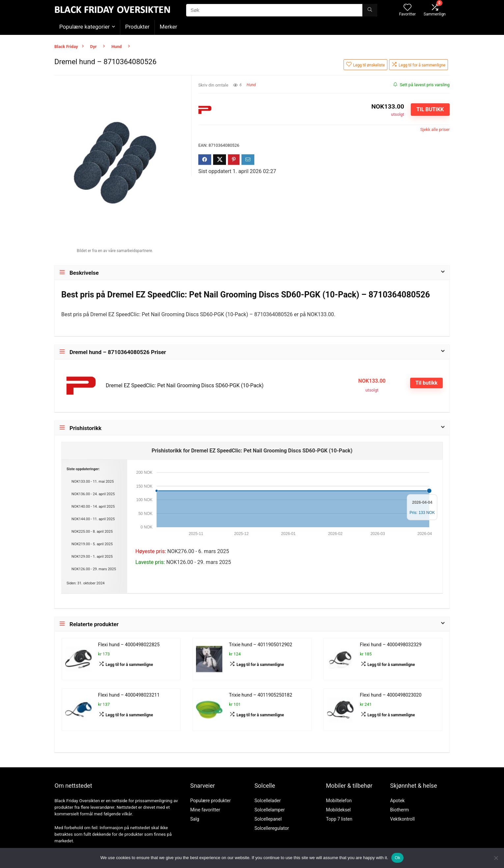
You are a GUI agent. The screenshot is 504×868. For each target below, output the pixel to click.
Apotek (397, 801)
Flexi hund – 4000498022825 (129, 645)
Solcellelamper (269, 810)
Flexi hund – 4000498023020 (391, 695)
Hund (116, 47)
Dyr (94, 47)
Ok (397, 858)
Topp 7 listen (339, 819)
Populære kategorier (84, 27)
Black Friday (66, 47)
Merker (168, 27)
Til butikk (430, 109)
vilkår (127, 814)
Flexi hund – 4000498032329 (391, 645)
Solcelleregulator (272, 828)
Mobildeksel (338, 810)
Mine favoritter (205, 810)
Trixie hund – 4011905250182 (261, 695)
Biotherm (399, 810)
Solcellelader (267, 801)
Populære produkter (210, 801)
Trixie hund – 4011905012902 (261, 645)
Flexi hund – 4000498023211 (129, 695)
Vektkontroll (402, 819)
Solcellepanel (268, 819)
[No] (496, 858)
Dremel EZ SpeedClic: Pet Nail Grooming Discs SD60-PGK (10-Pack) (185, 385)
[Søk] (370, 10)
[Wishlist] (407, 8)
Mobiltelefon (339, 801)
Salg (195, 819)
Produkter (137, 27)
